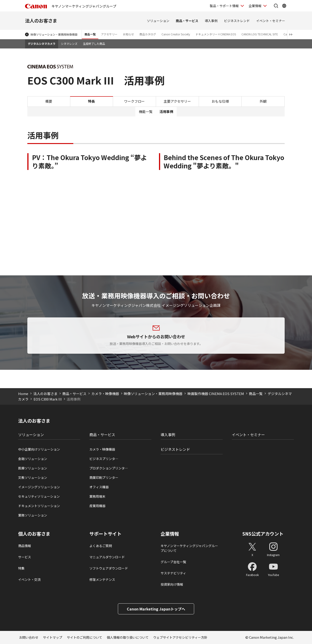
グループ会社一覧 (173, 562)
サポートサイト (105, 534)
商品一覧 (90, 34)
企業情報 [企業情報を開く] (255, 6)
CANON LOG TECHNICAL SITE (260, 34)
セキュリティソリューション (39, 496)
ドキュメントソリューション (39, 506)
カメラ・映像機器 (105, 394)
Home (23, 394)
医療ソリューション (33, 468)
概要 (49, 101)
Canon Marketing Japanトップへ (156, 609)
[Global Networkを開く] (284, 6)
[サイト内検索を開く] (276, 6)
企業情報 (170, 534)
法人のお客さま (41, 21)
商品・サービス (187, 21)
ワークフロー (134, 101)
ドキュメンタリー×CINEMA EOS (216, 34)
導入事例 (211, 21)
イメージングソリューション (39, 487)
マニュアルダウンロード (107, 557)
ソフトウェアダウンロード (109, 568)
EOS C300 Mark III (48, 399)
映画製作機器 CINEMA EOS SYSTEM (216, 394)
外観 (263, 101)
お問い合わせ (29, 637)
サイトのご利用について (85, 637)
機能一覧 (146, 112)
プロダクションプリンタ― (109, 468)
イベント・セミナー (271, 21)
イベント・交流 (29, 579)
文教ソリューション (33, 477)
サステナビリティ (173, 573)
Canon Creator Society (176, 34)
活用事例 (166, 112)
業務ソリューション (33, 515)
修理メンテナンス (102, 579)
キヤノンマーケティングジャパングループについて (189, 548)
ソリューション (158, 21)
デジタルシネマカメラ (42, 44)
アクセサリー (109, 34)
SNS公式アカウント (263, 534)
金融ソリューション (33, 459)
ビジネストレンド (237, 21)
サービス (25, 557)
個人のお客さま (34, 534)
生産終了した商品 (94, 44)
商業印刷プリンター (104, 477)
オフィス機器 (99, 487)
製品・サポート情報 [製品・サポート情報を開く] (224, 6)
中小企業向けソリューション (39, 449)
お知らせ (128, 34)
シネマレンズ (69, 44)
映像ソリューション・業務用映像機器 (54, 34)
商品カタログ (148, 34)
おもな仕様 (220, 101)
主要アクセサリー (177, 101)
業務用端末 (97, 496)
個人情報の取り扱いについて (128, 637)
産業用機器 (97, 506)
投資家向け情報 (172, 584)
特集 (21, 568)
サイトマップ (53, 637)
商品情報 (25, 546)
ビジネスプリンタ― (104, 459)
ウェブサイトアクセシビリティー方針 (180, 637)
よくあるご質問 (101, 546)
